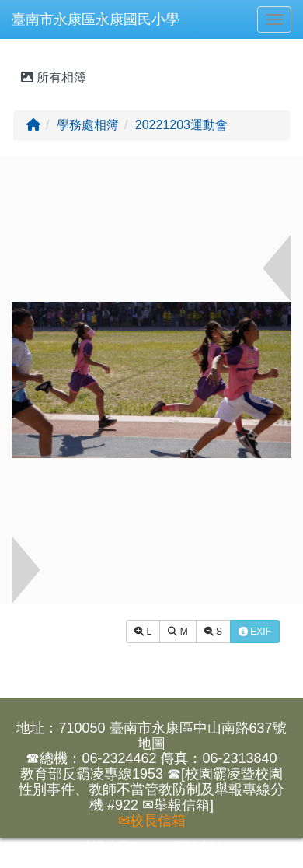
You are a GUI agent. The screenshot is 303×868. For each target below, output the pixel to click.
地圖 (151, 744)
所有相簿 (54, 77)
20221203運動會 (181, 125)
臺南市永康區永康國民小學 (96, 19)
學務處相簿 (88, 125)
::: (15, 45)
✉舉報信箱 (176, 805)
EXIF (255, 632)
